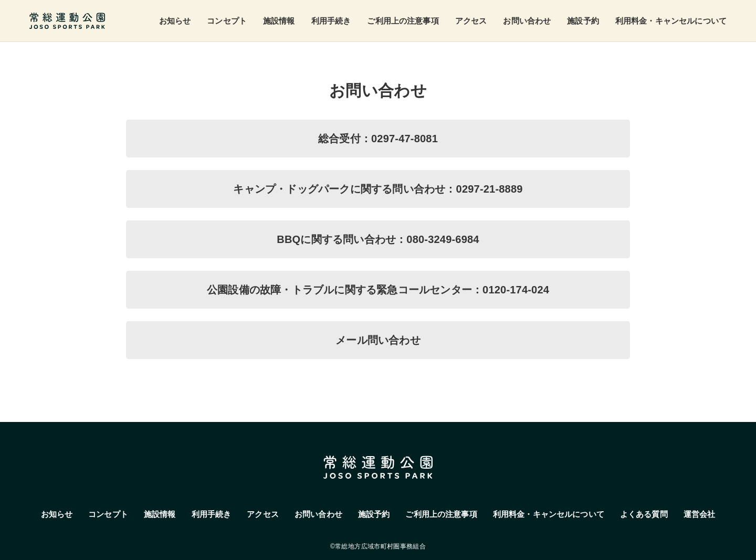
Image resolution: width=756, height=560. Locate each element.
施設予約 (583, 21)
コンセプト (227, 21)
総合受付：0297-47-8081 (378, 139)
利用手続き (331, 21)
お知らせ (175, 21)
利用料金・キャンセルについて (671, 21)
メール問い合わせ (378, 340)
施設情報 (279, 21)
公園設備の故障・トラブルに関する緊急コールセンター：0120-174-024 (378, 290)
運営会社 (700, 514)
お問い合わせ (527, 21)
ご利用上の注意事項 (403, 21)
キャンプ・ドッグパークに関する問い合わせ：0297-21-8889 (378, 189)
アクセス (471, 21)
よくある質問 (644, 514)
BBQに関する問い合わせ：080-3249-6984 (378, 239)
